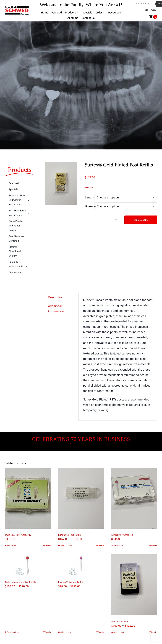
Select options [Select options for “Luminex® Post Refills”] (66, 545)
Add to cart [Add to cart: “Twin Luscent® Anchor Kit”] (12, 545)
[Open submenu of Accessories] (29, 273)
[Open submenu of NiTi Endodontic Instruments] (29, 213)
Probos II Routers (120, 622)
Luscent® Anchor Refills (71, 582)
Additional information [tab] (56, 309)
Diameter (91, 206)
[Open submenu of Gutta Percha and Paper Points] (29, 226)
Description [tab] (56, 297)
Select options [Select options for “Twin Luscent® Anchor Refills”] (13, 632)
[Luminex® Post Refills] (81, 498)
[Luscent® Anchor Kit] (134, 498)
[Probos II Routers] (134, 585)
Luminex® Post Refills (70, 535)
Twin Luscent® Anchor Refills (20, 582)
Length (89, 198)
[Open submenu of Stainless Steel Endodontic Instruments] (29, 200)
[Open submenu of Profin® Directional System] (29, 251)
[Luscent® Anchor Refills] (81, 565)
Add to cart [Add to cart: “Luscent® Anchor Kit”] (118, 545)
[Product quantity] (103, 220)
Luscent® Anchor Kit (122, 535)
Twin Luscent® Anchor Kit (19, 535)
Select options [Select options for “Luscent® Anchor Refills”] (66, 632)
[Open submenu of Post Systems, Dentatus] (29, 239)
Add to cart (141, 220)
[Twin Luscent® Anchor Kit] (28, 498)
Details (48, 545)
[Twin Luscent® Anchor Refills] (28, 565)
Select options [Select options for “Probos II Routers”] (119, 632)
